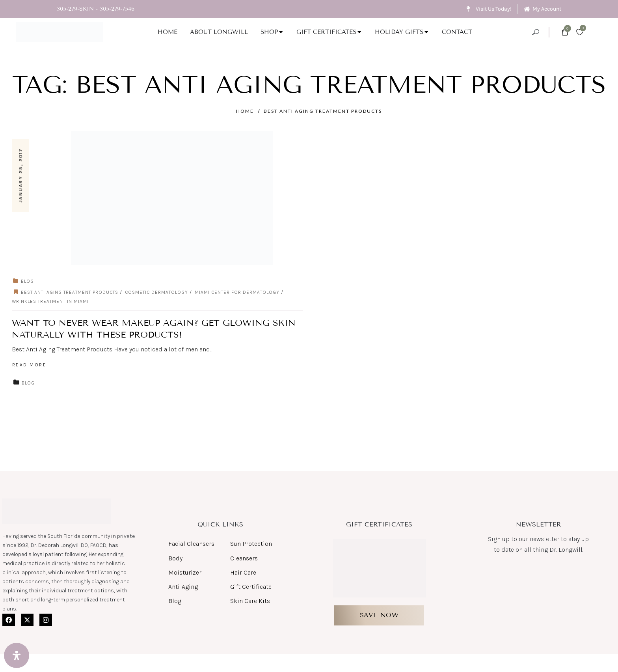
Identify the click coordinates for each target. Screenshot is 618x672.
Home (245, 111)
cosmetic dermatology (156, 292)
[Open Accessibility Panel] (17, 655)
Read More (30, 365)
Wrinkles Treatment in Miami (50, 301)
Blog (27, 281)
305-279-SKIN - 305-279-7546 (96, 9)
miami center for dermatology (237, 292)
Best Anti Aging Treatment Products (323, 111)
